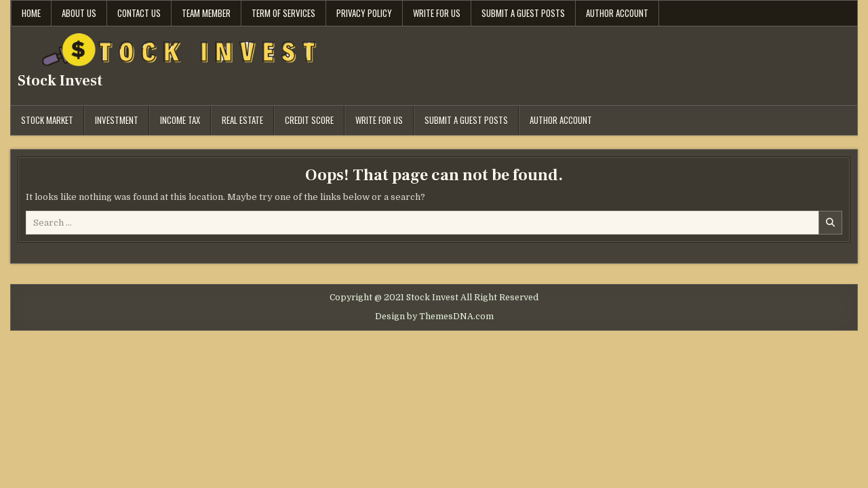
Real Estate (242, 120)
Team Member (206, 13)
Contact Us (139, 13)
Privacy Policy (364, 13)
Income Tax (180, 120)
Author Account (617, 13)
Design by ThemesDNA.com (434, 317)
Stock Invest (60, 81)
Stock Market (47, 120)
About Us (79, 13)
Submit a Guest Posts (523, 13)
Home (31, 13)
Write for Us (437, 13)
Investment (117, 120)
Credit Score (309, 120)
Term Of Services (283, 13)
